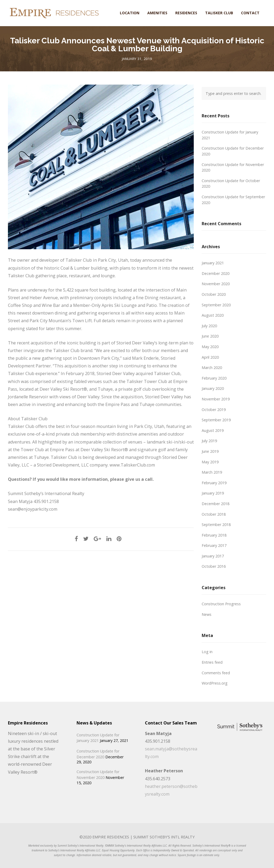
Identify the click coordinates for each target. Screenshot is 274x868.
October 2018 (214, 514)
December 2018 (216, 504)
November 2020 (216, 284)
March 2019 (212, 472)
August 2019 (213, 430)
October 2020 (214, 294)
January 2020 (213, 388)
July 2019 (209, 441)
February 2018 (214, 535)
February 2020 (214, 378)
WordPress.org (215, 683)
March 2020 (212, 368)
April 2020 (210, 357)
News (207, 614)
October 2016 (214, 566)
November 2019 (216, 399)
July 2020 (209, 326)
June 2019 (210, 451)
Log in (207, 652)
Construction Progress (221, 604)
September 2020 (216, 305)
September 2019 (216, 420)
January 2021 (213, 263)
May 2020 (210, 347)
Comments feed (216, 673)
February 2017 (214, 545)
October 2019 (214, 410)
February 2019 (214, 483)
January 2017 (213, 556)
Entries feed (212, 662)
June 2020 (210, 336)
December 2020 (216, 273)
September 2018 (216, 525)
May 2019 (210, 462)
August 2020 (213, 315)
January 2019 (213, 493)
